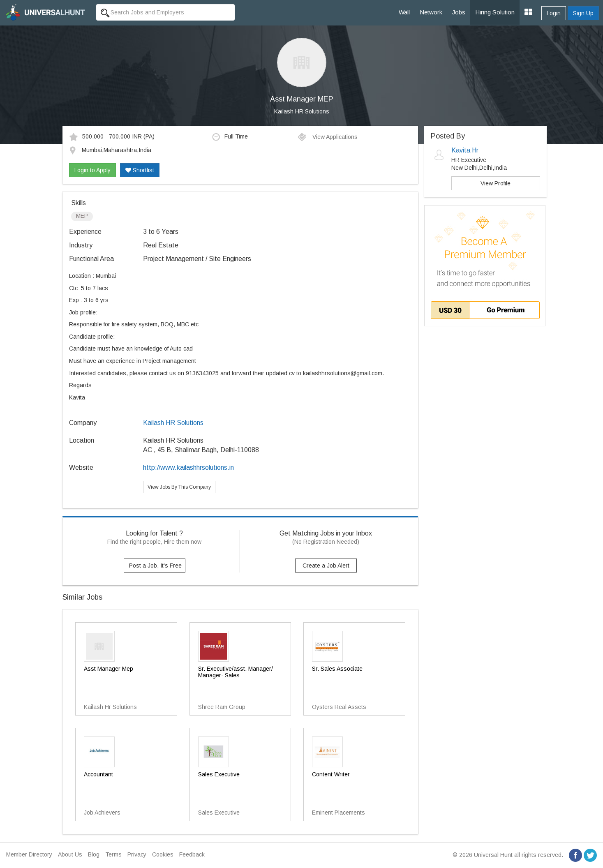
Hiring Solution (495, 12)
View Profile (496, 183)
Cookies (163, 854)
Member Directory (29, 854)
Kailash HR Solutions (302, 111)
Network (431, 12)
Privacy (137, 854)
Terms (113, 854)
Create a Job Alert (326, 566)
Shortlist (140, 170)
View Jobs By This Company (179, 487)
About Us (70, 854)
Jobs (459, 12)
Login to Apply (92, 170)
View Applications (327, 137)
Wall (404, 12)
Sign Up (583, 13)
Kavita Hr (465, 150)
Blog (94, 854)
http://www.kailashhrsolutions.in (188, 467)
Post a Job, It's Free (155, 566)
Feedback (192, 854)
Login (554, 13)
